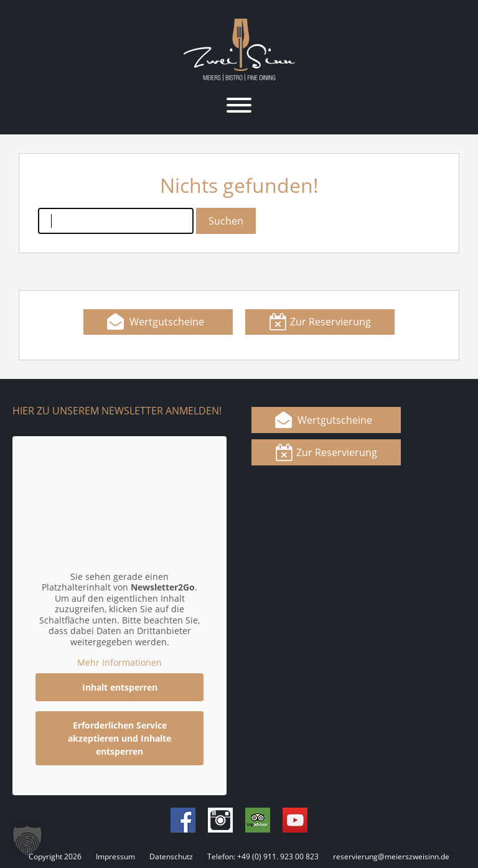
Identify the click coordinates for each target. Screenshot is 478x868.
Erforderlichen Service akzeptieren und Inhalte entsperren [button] (119, 738)
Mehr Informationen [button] (119, 663)
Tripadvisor (258, 820)
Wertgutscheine (167, 322)
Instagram (220, 820)
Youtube (295, 820)
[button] (27, 841)
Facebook (183, 820)
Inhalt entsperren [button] (120, 687)
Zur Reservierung (330, 322)
